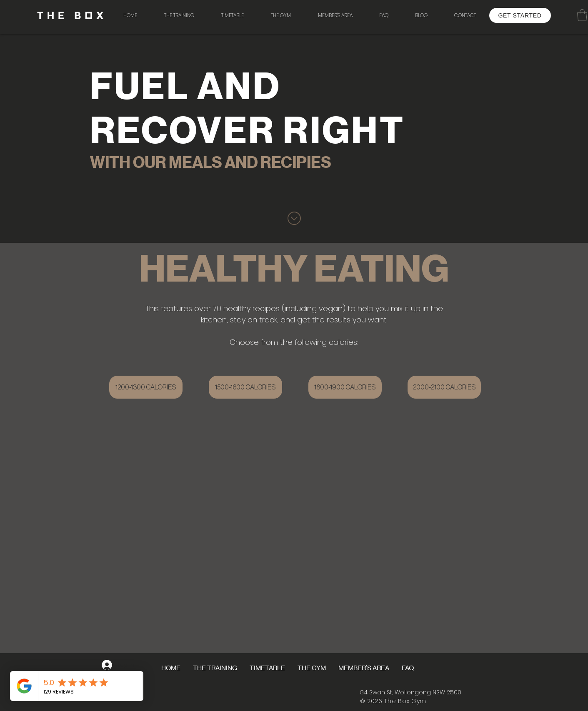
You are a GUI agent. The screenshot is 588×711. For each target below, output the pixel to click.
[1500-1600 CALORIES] (245, 387)
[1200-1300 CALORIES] (146, 387)
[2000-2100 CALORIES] (444, 387)
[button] (281, 15)
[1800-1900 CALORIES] (345, 387)
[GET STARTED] (520, 15)
